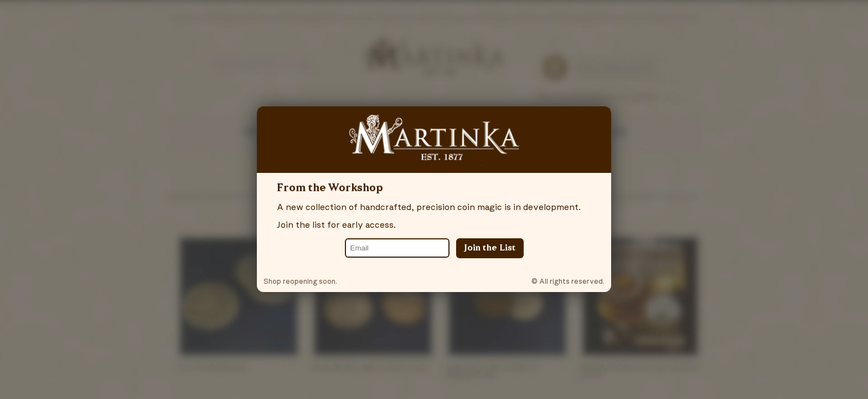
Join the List (490, 248)
